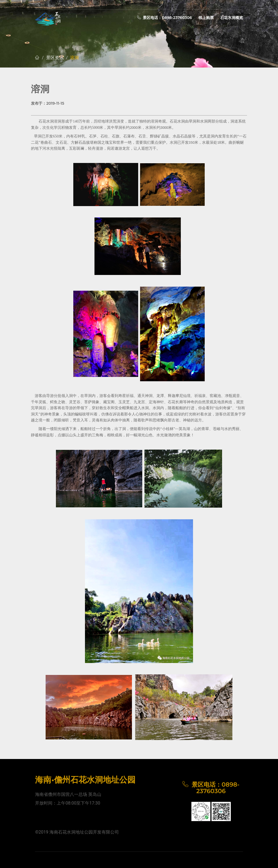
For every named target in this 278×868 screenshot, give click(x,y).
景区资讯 (55, 58)
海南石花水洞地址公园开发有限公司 (84, 832)
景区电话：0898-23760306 (165, 18)
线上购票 (206, 18)
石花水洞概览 (232, 18)
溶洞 (74, 58)
